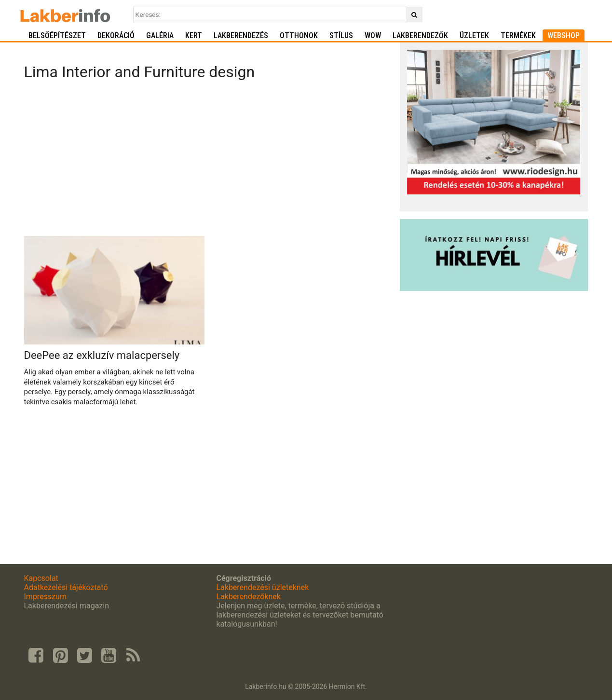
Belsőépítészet (57, 35)
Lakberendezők (420, 35)
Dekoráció (116, 35)
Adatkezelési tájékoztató (66, 587)
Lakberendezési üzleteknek (262, 587)
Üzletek (474, 35)
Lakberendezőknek (248, 597)
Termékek (518, 35)
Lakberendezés (241, 35)
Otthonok (299, 35)
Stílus (341, 35)
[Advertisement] (209, 161)
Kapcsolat (41, 578)
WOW (373, 35)
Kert (194, 35)
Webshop (564, 35)
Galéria (160, 35)
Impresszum (45, 597)
